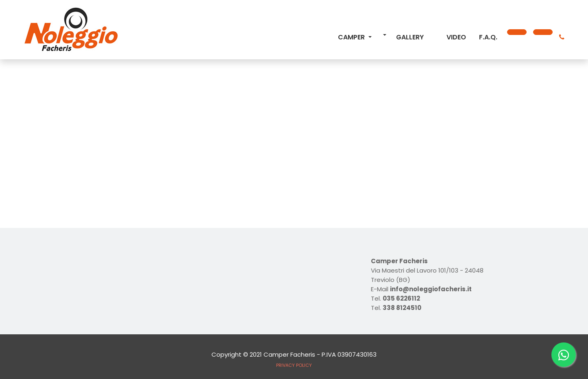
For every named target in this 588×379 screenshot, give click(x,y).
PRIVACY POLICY (294, 365)
